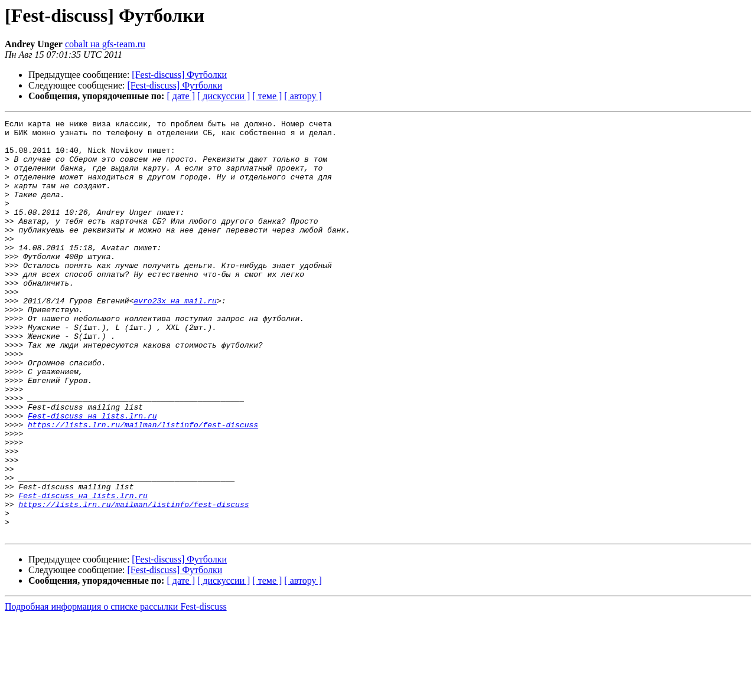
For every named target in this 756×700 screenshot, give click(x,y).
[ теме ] (267, 96)
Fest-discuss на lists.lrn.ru (92, 476)
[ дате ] (181, 96)
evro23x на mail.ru (175, 338)
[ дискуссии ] (224, 96)
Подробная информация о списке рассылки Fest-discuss (116, 690)
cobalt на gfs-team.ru (105, 44)
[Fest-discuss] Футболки (179, 75)
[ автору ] (303, 96)
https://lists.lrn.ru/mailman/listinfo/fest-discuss (143, 486)
